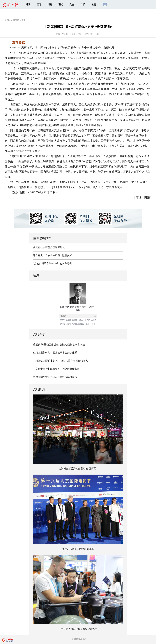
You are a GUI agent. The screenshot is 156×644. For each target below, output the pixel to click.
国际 (39, 4)
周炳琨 (75, 324)
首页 (7, 20)
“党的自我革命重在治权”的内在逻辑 (52, 263)
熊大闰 (87, 320)
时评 (50, 4)
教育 (94, 4)
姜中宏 (62, 324)
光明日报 (15, 20)
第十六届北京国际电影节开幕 (78, 549)
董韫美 (81, 324)
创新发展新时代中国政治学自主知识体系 (55, 353)
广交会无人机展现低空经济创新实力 (78, 629)
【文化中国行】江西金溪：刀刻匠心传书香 (56, 369)
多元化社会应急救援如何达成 (49, 247)
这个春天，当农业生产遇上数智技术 (53, 255)
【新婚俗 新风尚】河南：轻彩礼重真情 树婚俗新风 (60, 361)
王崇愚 (94, 320)
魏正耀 (68, 320)
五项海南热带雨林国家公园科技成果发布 (55, 377)
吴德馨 (75, 320)
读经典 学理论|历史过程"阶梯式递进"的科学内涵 (59, 345)
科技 (83, 4)
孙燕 (94, 324)
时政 (28, 4)
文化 (72, 4)
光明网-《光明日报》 (72, 34)
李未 (87, 324)
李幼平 (62, 320)
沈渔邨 (68, 324)
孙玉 (81, 320)
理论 (61, 4)
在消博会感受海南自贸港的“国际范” (78, 469)
